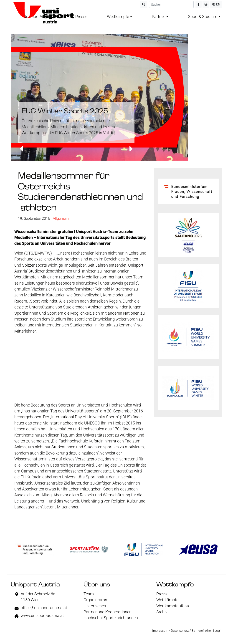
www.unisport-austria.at (42, 616)
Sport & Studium (203, 17)
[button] (21, 149)
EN (216, 4)
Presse (81, 17)
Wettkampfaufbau (173, 606)
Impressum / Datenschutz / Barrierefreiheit (182, 631)
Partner (158, 17)
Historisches (95, 606)
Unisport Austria (38, 17)
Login (218, 631)
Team (89, 594)
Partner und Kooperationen (108, 612)
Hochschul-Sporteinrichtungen (111, 618)
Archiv (162, 612)
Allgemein (61, 218)
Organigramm (96, 600)
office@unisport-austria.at (44, 608)
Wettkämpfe (118, 17)
